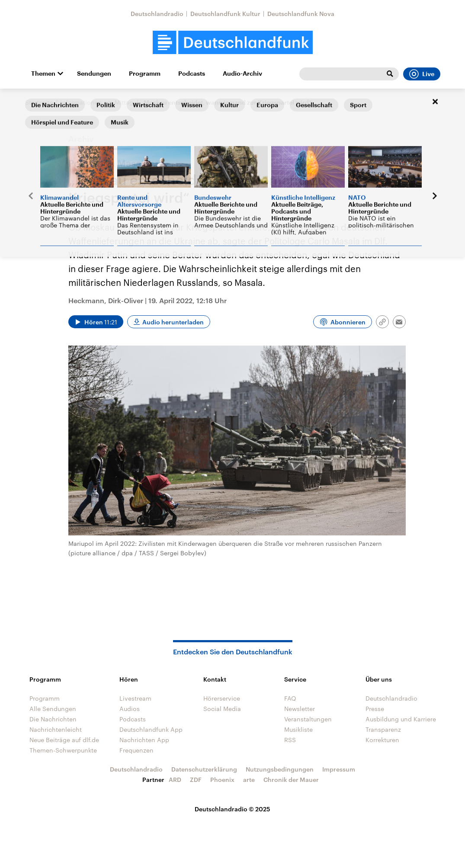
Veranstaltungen (308, 719)
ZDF (196, 780)
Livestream (135, 698)
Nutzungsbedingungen (280, 769)
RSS (290, 740)
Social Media (222, 709)
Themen (43, 74)
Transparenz (383, 729)
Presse (375, 709)
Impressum (339, 769)
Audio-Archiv (242, 74)
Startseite (39, 102)
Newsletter (300, 709)
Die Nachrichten (53, 719)
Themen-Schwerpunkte (63, 750)
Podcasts (192, 74)
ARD (175, 780)
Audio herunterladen (173, 322)
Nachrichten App (144, 740)
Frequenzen (136, 750)
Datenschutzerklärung (204, 769)
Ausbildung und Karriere (401, 719)
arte (249, 780)
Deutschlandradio (157, 14)
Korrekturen (382, 740)
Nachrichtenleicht (56, 729)
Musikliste (298, 729)
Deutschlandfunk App (151, 729)
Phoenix (222, 780)
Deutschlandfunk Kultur (225, 14)
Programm (145, 74)
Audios (130, 709)
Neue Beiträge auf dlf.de (64, 740)
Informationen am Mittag (97, 102)
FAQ (290, 698)
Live (422, 74)
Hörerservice (222, 698)
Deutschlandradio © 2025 (232, 809)
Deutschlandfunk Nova (301, 14)
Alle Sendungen (53, 709)
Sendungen (94, 74)
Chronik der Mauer (291, 780)
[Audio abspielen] (96, 322)
